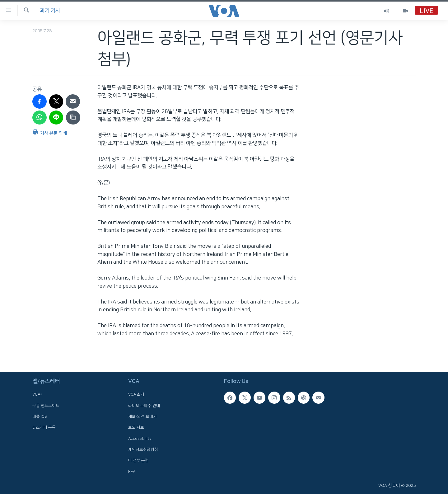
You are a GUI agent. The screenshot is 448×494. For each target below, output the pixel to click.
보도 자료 (136, 427)
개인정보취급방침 (143, 449)
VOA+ (37, 394)
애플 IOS (40, 416)
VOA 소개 (136, 394)
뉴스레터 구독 (44, 427)
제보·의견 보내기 (142, 416)
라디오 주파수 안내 (144, 405)
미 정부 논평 (138, 460)
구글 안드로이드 (46, 405)
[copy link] (73, 118)
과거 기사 (50, 11)
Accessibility (140, 438)
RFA (132, 471)
